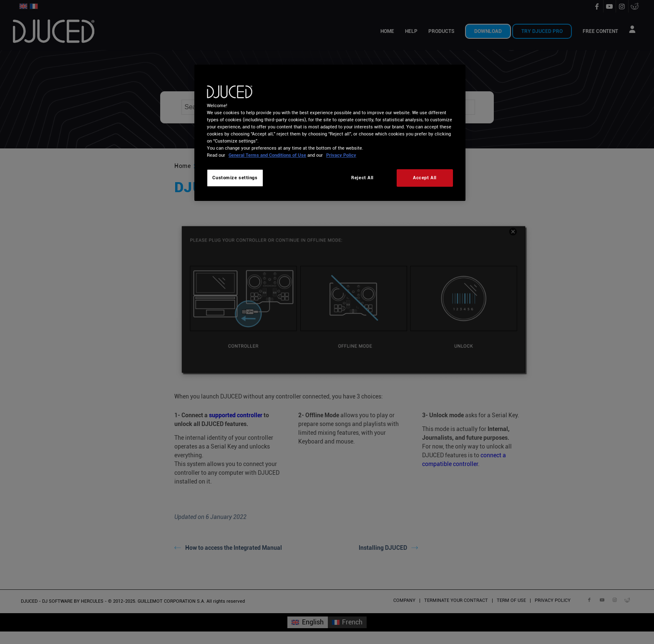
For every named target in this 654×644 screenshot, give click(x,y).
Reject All (362, 178)
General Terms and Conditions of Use (267, 155)
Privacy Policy (341, 155)
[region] (330, 133)
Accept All (425, 178)
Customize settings (235, 178)
